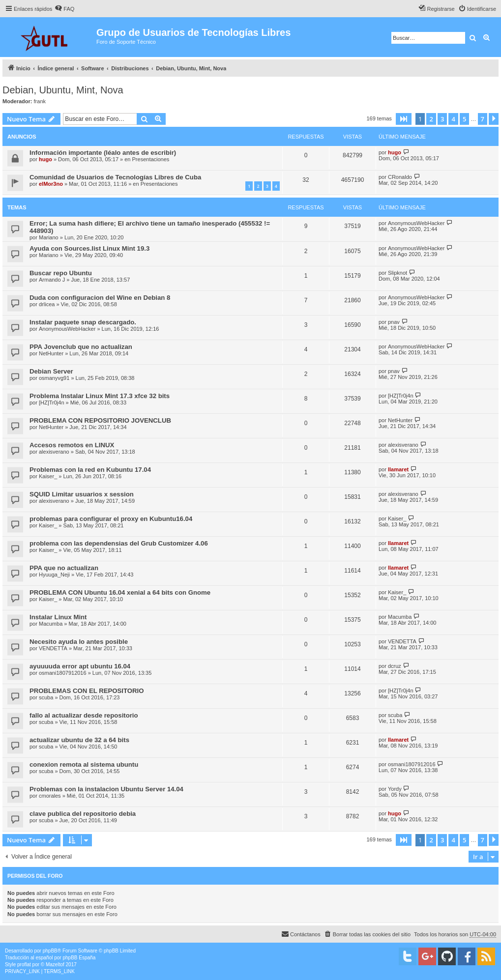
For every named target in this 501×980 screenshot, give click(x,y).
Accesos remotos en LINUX (72, 445)
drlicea (47, 304)
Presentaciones (151, 159)
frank (40, 101)
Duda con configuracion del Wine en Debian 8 (100, 298)
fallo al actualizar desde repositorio (84, 715)
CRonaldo (400, 177)
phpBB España (79, 958)
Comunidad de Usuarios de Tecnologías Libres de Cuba (115, 177)
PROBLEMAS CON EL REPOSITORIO (87, 691)
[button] (404, 119)
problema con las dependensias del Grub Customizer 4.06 (119, 543)
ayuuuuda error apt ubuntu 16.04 (80, 666)
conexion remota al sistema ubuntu (84, 764)
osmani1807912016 (63, 673)
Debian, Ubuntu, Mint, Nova (63, 90)
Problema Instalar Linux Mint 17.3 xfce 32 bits (100, 396)
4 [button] (453, 119)
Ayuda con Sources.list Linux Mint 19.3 (89, 248)
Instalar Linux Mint (58, 617)
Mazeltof (55, 965)
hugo (45, 159)
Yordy (395, 789)
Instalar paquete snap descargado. (83, 322)
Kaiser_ (48, 476)
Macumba (51, 624)
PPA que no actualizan (64, 568)
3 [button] (442, 119)
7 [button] (483, 119)
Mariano (49, 237)
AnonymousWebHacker (416, 223)
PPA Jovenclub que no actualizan (81, 347)
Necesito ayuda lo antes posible (79, 642)
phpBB (50, 951)
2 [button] (431, 119)
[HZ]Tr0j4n (52, 403)
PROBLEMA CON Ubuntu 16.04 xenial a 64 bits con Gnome (120, 592)
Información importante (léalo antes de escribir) (103, 153)
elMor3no (51, 184)
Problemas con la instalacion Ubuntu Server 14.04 (106, 789)
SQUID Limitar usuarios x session (82, 494)
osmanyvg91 (54, 378)
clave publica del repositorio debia (83, 814)
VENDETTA (53, 648)
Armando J (52, 280)
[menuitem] (64, 9)
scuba (46, 697)
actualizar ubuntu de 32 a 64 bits (79, 740)
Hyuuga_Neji (54, 575)
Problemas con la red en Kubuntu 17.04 (90, 470)
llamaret (398, 469)
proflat (24, 965)
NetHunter (51, 353)
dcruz (395, 666)
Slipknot (398, 273)
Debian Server (51, 371)
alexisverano (54, 452)
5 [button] (464, 119)
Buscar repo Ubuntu (61, 273)
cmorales (50, 796)
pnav (394, 322)
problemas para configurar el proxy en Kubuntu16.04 (111, 519)
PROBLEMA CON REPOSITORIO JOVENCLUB (100, 420)
